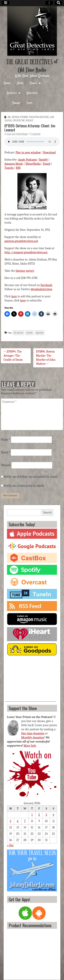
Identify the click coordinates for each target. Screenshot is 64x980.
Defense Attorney (20, 117)
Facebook (46, 285)
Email (47, 164)
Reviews (12, 93)
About (20, 83)
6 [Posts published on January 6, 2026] (18, 821)
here (14, 296)
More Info (30, 746)
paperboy (40, 333)
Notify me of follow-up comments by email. (31, 477)
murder (30, 333)
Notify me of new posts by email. (24, 486)
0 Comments (35, 134)
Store (29, 103)
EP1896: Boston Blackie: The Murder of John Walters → (46, 358)
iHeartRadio (33, 164)
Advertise (32, 93)
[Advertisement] (31, 680)
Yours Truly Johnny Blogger (17, 134)
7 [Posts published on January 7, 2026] (25, 821)
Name (6, 440)
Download (49, 153)
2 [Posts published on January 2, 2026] (39, 815)
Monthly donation (33, 738)
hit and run (18, 333)
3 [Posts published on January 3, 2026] (46, 815)
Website (6, 465)
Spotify (43, 160)
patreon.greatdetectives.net (21, 241)
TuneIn (9, 168)
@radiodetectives (41, 289)
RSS (18, 168)
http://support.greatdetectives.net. (26, 252)
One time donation (33, 733)
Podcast (29, 120)
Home (7, 83)
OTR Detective (19, 120)
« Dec (10, 845)
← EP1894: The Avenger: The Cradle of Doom (13, 356)
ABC (9, 117)
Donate (16, 103)
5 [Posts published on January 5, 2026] (11, 821)
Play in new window (28, 153)
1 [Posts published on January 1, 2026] (32, 815)
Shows (33, 83)
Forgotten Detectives (39, 117)
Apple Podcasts (27, 160)
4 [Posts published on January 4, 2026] (53, 815)
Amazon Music (14, 164)
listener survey (25, 271)
